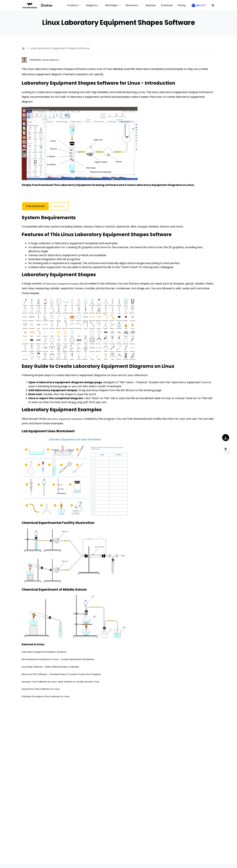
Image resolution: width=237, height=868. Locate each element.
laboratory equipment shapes (66, 284)
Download (167, 5)
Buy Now (59, 206)
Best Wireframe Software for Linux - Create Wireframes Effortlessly (66, 659)
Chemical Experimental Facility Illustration (65, 522)
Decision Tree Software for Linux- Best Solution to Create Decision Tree (68, 682)
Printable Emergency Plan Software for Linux (51, 696)
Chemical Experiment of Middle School (61, 589)
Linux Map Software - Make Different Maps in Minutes (56, 667)
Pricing (182, 5)
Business (151, 5)
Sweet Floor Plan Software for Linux (44, 689)
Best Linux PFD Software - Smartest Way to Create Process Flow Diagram (69, 674)
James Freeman (51, 60)
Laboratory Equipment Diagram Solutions (48, 652)
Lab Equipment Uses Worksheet (54, 431)
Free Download (35, 206)
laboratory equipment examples (68, 419)
